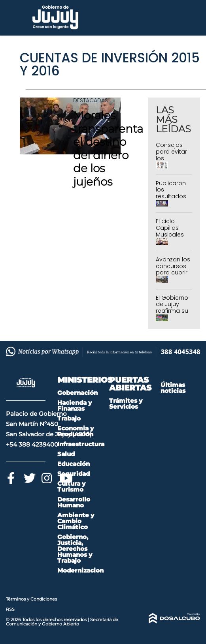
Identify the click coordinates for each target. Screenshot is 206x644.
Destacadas (91, 100)
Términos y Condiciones (31, 599)
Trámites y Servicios (126, 404)
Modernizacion (80, 570)
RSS (10, 609)
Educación (74, 464)
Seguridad (74, 474)
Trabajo (69, 418)
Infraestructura (81, 444)
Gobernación (77, 393)
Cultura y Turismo (71, 486)
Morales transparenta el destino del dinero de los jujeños (108, 148)
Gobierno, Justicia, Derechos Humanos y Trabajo (75, 549)
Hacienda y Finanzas (75, 406)
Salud (66, 454)
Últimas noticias (173, 388)
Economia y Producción (76, 431)
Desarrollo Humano (74, 502)
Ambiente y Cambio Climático (76, 521)
